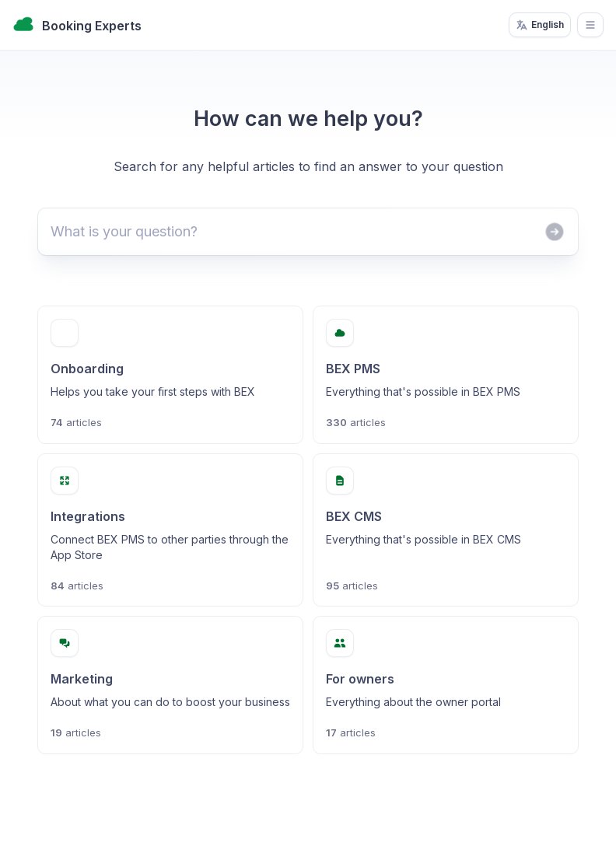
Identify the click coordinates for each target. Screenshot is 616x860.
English (540, 25)
